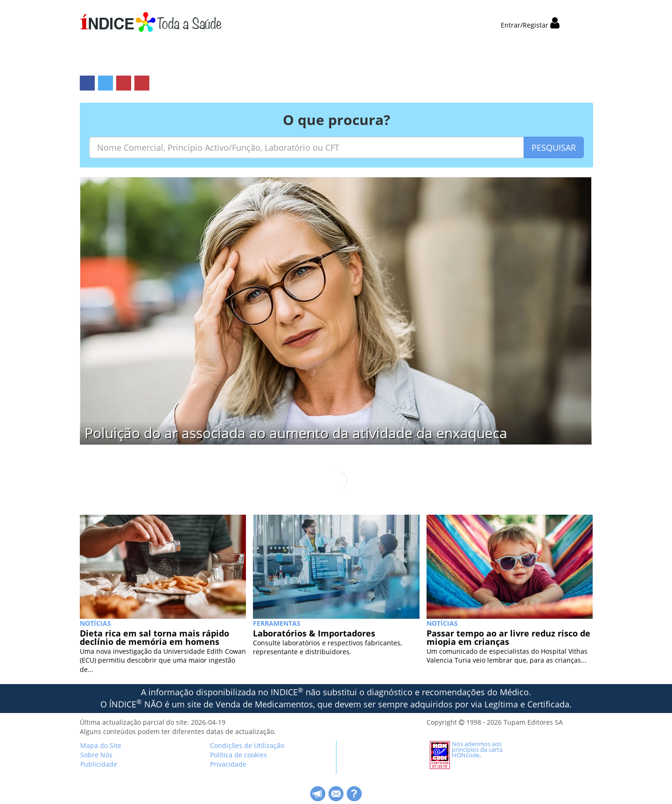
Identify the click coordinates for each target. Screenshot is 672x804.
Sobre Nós (96, 755)
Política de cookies (238, 755)
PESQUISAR (554, 147)
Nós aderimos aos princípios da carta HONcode (477, 749)
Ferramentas (277, 623)
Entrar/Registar (530, 25)
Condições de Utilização (247, 745)
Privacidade (228, 764)
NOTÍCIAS (95, 623)
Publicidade (99, 764)
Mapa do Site (101, 745)
